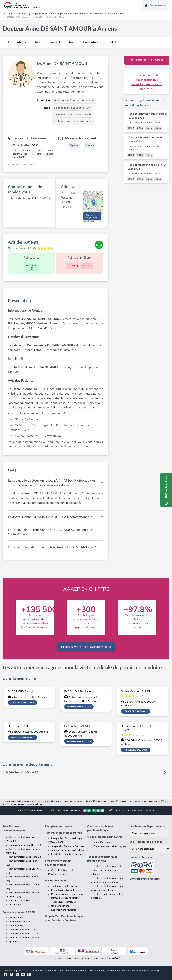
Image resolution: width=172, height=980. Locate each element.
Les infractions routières (64, 910)
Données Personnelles (45, 971)
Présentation (92, 42)
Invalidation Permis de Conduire (68, 854)
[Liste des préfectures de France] (150, 849)
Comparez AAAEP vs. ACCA (23, 934)
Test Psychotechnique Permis (63, 833)
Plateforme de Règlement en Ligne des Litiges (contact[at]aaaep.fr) (125, 971)
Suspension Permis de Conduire (68, 846)
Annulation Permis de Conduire (67, 850)
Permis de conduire (57, 881)
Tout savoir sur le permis (64, 886)
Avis (72, 42)
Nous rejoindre (16, 926)
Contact (55, 42)
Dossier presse (17, 918)
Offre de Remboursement (73, 971)
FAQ (113, 42)
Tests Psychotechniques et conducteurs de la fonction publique (106, 870)
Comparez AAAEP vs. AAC (23, 930)
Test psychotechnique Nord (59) (25, 845)
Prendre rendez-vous (147, 60)
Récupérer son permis (59, 827)
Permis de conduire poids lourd (67, 894)
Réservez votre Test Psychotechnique (86, 647)
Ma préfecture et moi (104, 842)
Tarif (38, 42)
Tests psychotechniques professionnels (102, 859)
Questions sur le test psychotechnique (100, 829)
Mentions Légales (12, 971)
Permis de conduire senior (65, 898)
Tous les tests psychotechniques (14, 829)
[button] (93, 203)
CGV (27, 971)
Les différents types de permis (67, 890)
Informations (17, 42)
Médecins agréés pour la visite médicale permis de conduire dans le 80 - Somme (60, 13)
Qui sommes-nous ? (19, 922)
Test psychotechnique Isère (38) (25, 857)
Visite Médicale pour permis (105, 837)
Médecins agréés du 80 (22, 773)
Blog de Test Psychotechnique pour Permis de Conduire (64, 918)
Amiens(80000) (116, 13)
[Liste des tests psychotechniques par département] (150, 834)
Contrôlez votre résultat (145, 879)
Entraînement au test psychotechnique (58, 863)
